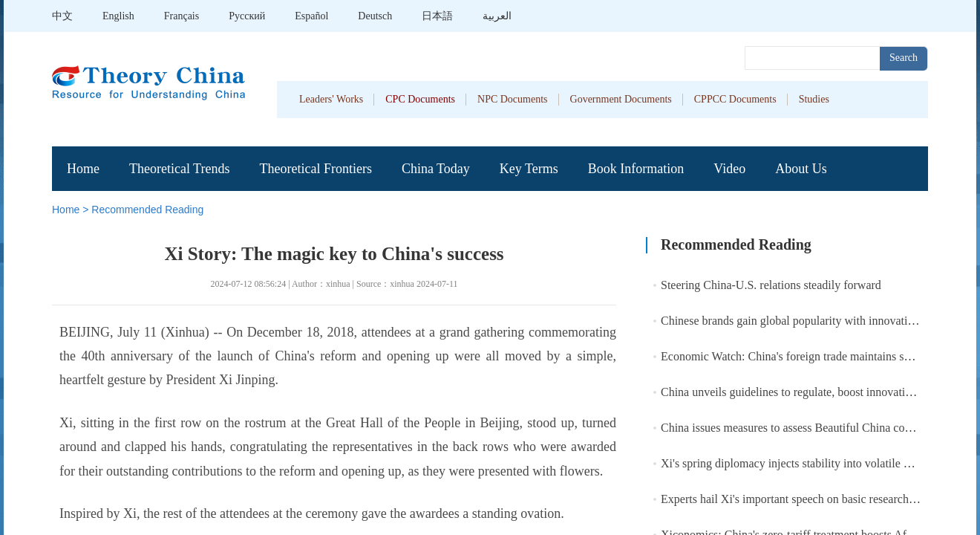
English (118, 16)
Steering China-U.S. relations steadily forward (771, 285)
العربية (497, 16)
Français (182, 16)
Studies (814, 99)
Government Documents (621, 99)
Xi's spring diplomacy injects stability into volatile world (796, 463)
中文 (62, 16)
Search (904, 58)
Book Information (636, 169)
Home (83, 169)
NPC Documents (513, 99)
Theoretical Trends (179, 169)
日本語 (437, 16)
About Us (801, 169)
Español (311, 16)
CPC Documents (420, 99)
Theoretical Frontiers (315, 169)
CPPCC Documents (735, 99)
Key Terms (529, 169)
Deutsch (375, 16)
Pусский (247, 16)
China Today (436, 169)
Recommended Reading (147, 210)
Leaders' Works (331, 99)
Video (729, 169)
